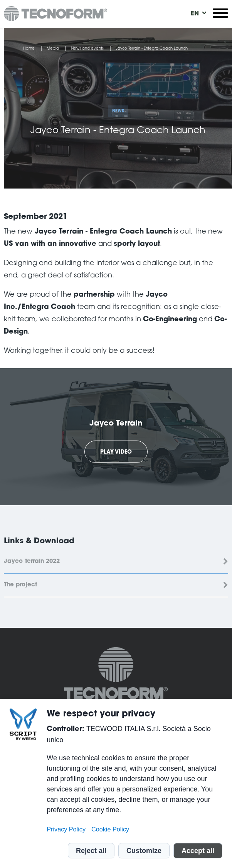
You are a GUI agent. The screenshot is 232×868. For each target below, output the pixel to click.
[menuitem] (195, 14)
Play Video (116, 452)
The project (20, 585)
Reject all (91, 851)
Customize (144, 851)
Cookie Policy (110, 829)
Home (29, 49)
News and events (87, 49)
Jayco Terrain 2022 (32, 562)
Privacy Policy (66, 829)
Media (53, 49)
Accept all (198, 851)
